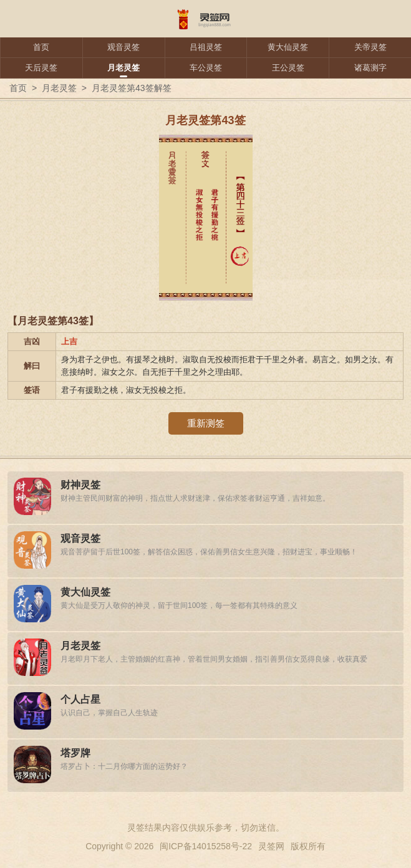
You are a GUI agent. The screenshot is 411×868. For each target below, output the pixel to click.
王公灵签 (288, 68)
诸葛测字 (370, 68)
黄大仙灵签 (288, 47)
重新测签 (206, 423)
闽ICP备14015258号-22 (206, 846)
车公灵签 (206, 68)
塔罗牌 (75, 753)
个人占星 (80, 699)
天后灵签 (41, 68)
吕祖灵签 (206, 47)
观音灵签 (123, 47)
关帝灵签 (370, 47)
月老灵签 (123, 68)
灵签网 (271, 846)
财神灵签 (80, 485)
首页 (41, 47)
